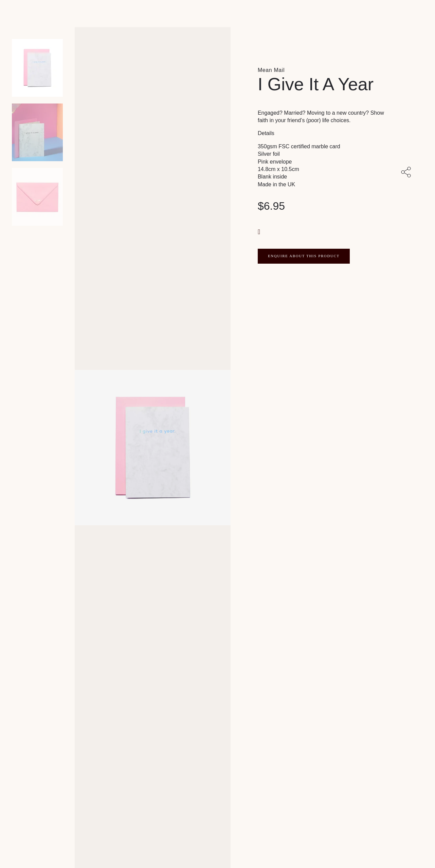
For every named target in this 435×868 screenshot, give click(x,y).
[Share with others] (407, 173)
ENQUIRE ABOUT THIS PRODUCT (304, 256)
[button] (260, 231)
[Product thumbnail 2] (37, 197)
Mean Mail (271, 70)
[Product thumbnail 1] (37, 132)
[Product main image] (37, 68)
